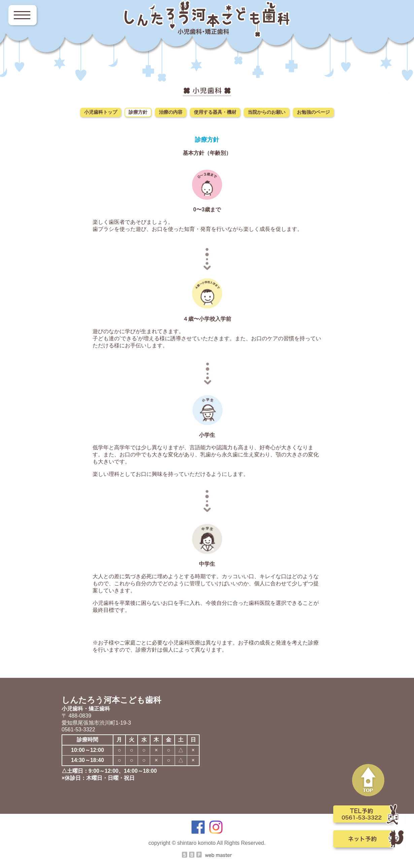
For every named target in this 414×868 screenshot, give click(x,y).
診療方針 (138, 112)
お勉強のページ (313, 112)
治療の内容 (171, 112)
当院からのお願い (267, 112)
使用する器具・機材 (215, 112)
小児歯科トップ (101, 112)
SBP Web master (207, 855)
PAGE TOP (369, 780)
